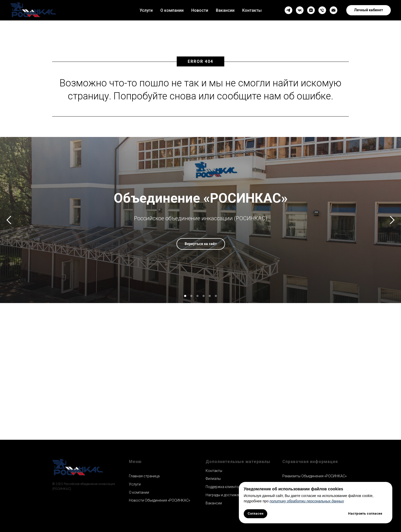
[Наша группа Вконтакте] (300, 10)
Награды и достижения (225, 495)
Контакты (252, 10)
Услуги (146, 10)
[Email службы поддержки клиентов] (333, 10)
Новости (200, 10)
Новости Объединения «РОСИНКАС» (159, 500)
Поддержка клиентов (223, 487)
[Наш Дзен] (311, 10)
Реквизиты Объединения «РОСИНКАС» (314, 476)
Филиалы (213, 479)
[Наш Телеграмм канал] (288, 10)
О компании (172, 10)
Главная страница (144, 476)
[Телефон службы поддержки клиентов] (322, 10)
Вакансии (225, 10)
